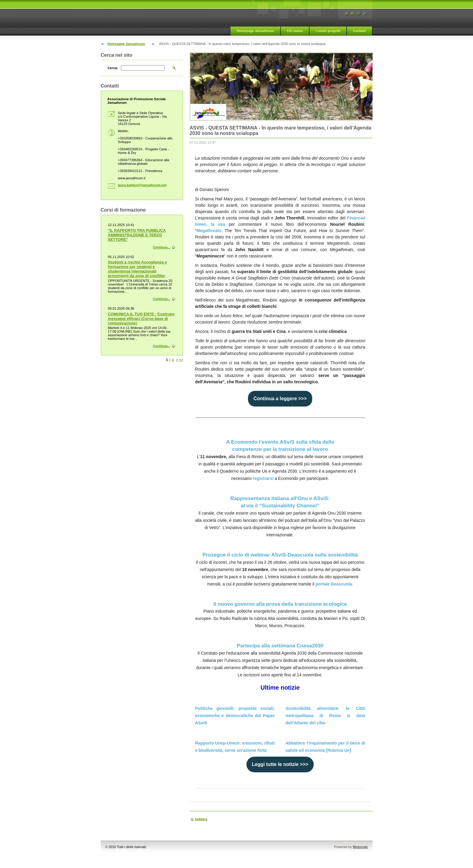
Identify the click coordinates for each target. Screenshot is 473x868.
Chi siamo (295, 31)
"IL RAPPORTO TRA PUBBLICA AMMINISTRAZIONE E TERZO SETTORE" (137, 235)
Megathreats (209, 231)
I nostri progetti (328, 31)
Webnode (360, 847)
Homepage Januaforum (255, 31)
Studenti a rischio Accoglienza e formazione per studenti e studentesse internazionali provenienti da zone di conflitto (138, 269)
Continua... (162, 247)
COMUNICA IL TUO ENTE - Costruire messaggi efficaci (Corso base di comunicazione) (141, 319)
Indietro (201, 819)
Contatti (359, 31)
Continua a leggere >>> (280, 399)
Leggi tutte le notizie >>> (280, 764)
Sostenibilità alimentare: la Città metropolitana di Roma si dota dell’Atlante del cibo (325, 716)
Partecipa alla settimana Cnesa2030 (280, 646)
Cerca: (113, 68)
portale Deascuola (334, 584)
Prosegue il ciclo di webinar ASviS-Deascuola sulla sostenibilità (280, 555)
